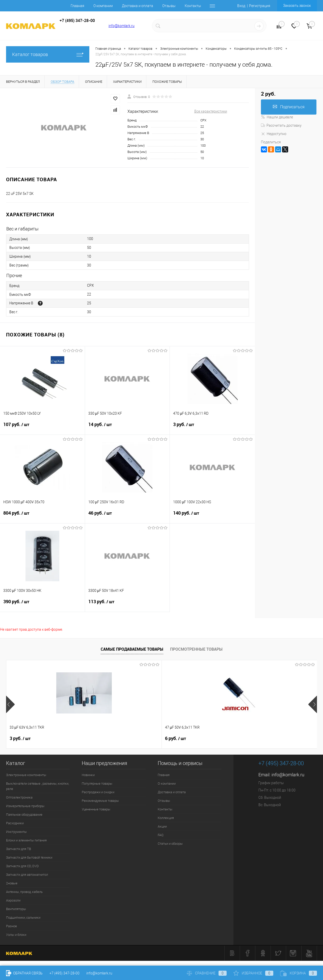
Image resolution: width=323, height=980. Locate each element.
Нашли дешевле (277, 117)
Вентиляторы (16, 909)
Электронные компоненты (26, 775)
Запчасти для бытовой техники (29, 857)
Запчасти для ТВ (19, 849)
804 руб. (42, 516)
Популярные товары (97, 784)
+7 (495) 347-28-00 (64, 973)
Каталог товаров (48, 54)
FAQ (161, 835)
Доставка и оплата (138, 6)
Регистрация (260, 6)
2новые (12, 883)
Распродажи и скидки (98, 792)
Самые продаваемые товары (132, 649)
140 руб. (212, 516)
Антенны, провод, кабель (24, 892)
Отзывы (169, 6)
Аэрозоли (13, 900)
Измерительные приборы (25, 806)
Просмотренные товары (196, 649)
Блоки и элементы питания (26, 840)
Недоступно (274, 134)
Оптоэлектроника (19, 797)
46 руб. (127, 516)
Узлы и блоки (16, 935)
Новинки (88, 775)
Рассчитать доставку (281, 125)
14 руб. (127, 428)
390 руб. (42, 605)
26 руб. (177, 738)
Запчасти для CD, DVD (22, 866)
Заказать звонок (297, 6)
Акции (162, 826)
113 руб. (127, 605)
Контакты (193, 6)
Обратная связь (24, 973)
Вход (241, 6)
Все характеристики (211, 111)
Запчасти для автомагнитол (27, 875)
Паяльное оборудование (24, 815)
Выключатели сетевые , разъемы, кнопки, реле (37, 786)
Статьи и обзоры (170, 844)
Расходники (15, 823)
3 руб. (212, 428)
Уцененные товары (96, 809)
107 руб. (42, 428)
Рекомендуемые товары (100, 801)
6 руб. (98, 738)
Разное (11, 926)
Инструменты (16, 832)
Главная (77, 6)
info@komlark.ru (122, 26)
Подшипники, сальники (23, 918)
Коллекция (166, 818)
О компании (103, 6)
